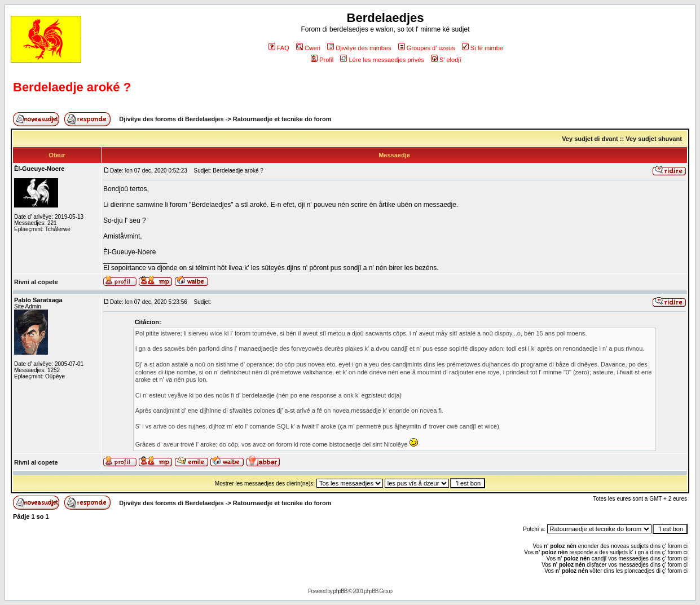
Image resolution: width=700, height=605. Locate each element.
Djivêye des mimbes (359, 48)
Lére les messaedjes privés (382, 60)
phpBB (340, 591)
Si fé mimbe (483, 48)
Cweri (308, 48)
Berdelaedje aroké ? (72, 87)
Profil (322, 60)
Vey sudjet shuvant (654, 139)
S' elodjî (446, 60)
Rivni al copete (36, 282)
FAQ (279, 48)
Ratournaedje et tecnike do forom (282, 119)
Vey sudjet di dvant (590, 139)
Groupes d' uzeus (427, 48)
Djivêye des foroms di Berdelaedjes (171, 119)
